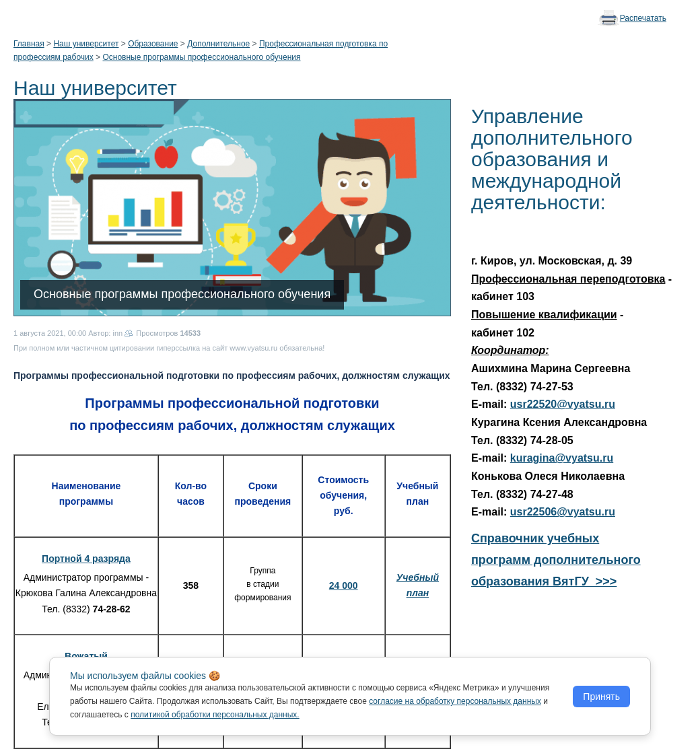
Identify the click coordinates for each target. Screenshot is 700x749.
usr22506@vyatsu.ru (563, 512)
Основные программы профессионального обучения (201, 57)
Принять (601, 697)
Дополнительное (218, 44)
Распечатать (643, 18)
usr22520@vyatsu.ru (563, 404)
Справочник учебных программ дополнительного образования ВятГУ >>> (556, 560)
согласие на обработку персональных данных (455, 701)
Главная (29, 44)
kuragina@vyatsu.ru (562, 458)
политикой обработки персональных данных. (215, 715)
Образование (153, 44)
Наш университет (86, 44)
